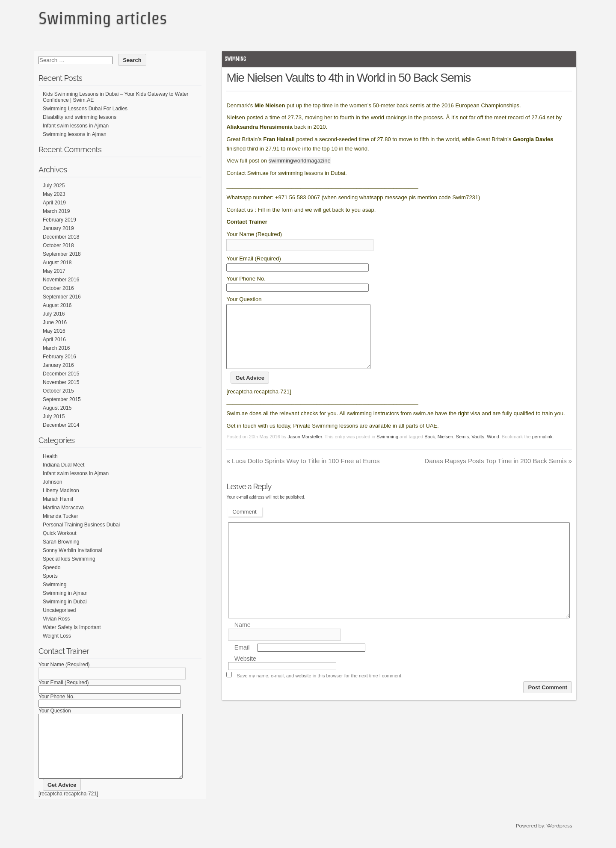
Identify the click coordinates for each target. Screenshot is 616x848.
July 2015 (54, 417)
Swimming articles (103, 18)
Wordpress (559, 839)
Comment (244, 524)
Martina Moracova (63, 508)
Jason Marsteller (305, 449)
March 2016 (56, 348)
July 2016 (54, 314)
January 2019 (58, 228)
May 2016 (54, 331)
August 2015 (57, 408)
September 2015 (62, 399)
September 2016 (62, 297)
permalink (542, 449)
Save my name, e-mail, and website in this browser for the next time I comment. (320, 688)
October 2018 (58, 245)
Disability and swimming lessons (80, 117)
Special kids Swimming (69, 559)
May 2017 (54, 271)
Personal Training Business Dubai (81, 525)
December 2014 (61, 425)
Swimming (235, 59)
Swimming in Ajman (65, 593)
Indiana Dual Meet (64, 465)
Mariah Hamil (58, 499)
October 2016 (58, 288)
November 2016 (61, 280)
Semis (463, 449)
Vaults (478, 449)
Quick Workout (59, 533)
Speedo (52, 567)
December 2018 (61, 237)
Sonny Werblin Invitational (73, 550)
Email (242, 660)
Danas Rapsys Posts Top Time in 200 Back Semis (498, 474)
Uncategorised (59, 610)
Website (245, 671)
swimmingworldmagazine (300, 161)
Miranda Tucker (61, 516)
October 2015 (58, 391)
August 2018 (57, 263)
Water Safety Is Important (72, 627)
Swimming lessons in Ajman (75, 134)
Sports (50, 576)
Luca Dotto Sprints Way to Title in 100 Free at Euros (303, 474)
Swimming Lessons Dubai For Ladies (85, 109)
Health (50, 456)
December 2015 (61, 374)
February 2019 (59, 220)
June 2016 (55, 322)
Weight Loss (57, 636)
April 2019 (54, 203)
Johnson (52, 482)
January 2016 (58, 365)
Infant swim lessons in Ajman (76, 126)
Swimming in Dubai (65, 602)
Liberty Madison (61, 490)
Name (243, 638)
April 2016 (54, 340)
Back (429, 449)
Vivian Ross (56, 619)
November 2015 (61, 382)
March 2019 (56, 211)
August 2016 (57, 305)
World (493, 449)
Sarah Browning (61, 542)
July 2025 (54, 186)
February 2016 (59, 357)
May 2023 (54, 194)
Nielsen (446, 449)
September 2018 (62, 254)
